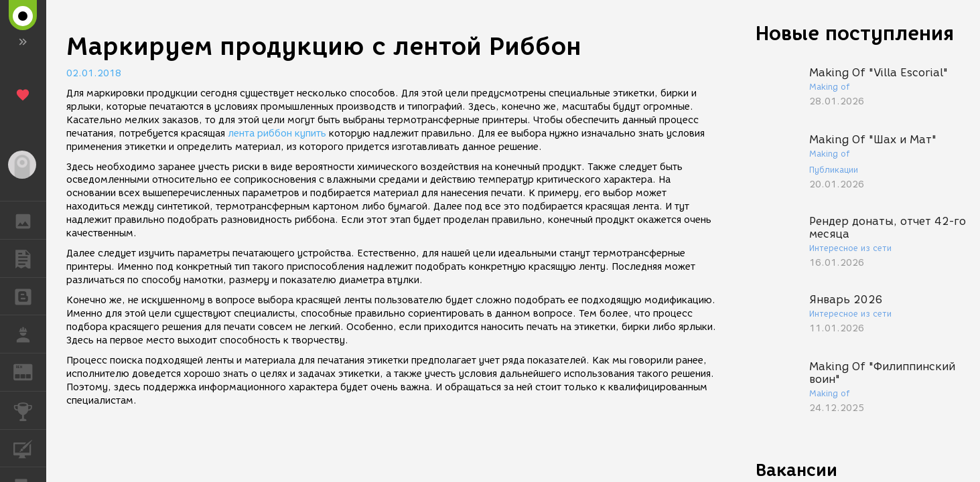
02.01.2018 (94, 73)
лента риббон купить (277, 134)
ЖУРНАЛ (30, 371)
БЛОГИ (30, 296)
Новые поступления (855, 33)
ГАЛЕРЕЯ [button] (30, 220)
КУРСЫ (30, 448)
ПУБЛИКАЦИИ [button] (30, 258)
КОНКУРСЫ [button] (30, 410)
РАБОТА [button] (30, 334)
